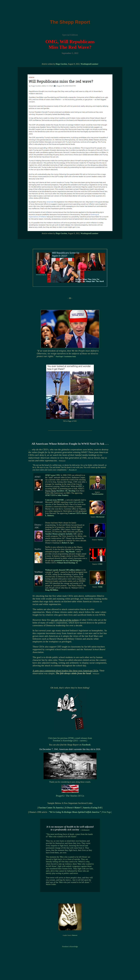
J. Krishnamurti (85, 830)
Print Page (107, 812)
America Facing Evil (92, 808)
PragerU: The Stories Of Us (70, 796)
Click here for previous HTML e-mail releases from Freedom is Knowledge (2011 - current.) (70, 739)
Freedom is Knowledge (70, 947)
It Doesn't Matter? (73, 808)
